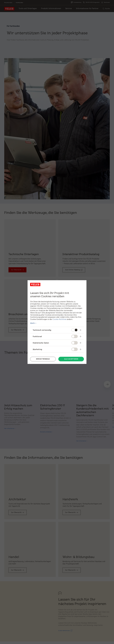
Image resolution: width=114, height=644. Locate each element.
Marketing (37, 349)
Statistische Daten (41, 343)
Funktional (37, 336)
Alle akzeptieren (71, 359)
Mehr (33, 323)
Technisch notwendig (42, 330)
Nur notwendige (43, 359)
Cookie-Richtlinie (60, 319)
